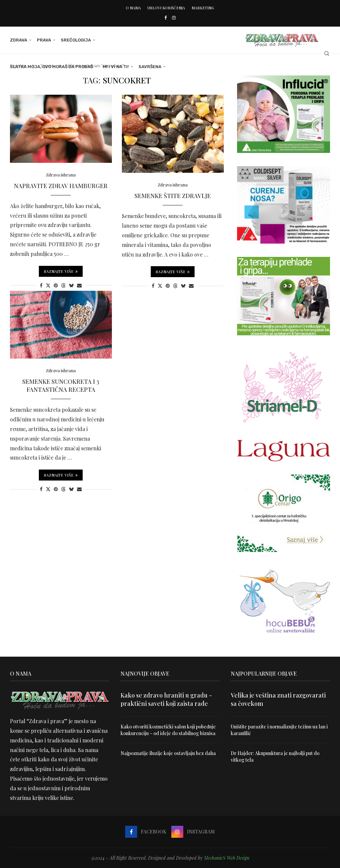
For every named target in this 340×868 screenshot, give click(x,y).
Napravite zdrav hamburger (61, 186)
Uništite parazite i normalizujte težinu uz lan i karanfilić (279, 730)
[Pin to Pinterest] (56, 285)
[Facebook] (166, 17)
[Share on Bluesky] (71, 285)
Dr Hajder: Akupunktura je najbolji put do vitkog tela (275, 757)
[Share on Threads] (63, 285)
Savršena (150, 67)
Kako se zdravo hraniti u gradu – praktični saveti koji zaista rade (166, 699)
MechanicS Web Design (227, 858)
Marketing (203, 8)
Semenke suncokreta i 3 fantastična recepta (61, 385)
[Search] (327, 54)
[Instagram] (174, 17)
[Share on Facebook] (41, 285)
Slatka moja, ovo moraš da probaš (51, 67)
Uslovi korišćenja (166, 8)
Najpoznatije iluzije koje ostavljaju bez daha (168, 753)
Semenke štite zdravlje (173, 196)
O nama (133, 8)
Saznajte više (61, 271)
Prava (44, 40)
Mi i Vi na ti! (116, 67)
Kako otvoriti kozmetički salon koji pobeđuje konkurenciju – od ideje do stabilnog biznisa (168, 730)
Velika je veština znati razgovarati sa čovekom (278, 699)
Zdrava (19, 40)
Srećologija (76, 40)
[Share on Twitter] (48, 285)
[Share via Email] (79, 285)
